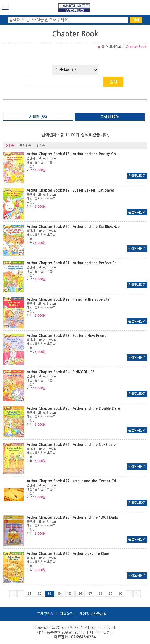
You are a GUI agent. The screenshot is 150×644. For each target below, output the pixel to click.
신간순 (10, 146)
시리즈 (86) (38, 117)
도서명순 (25, 146)
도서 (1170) (109, 117)
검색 (136, 20)
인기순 (41, 146)
